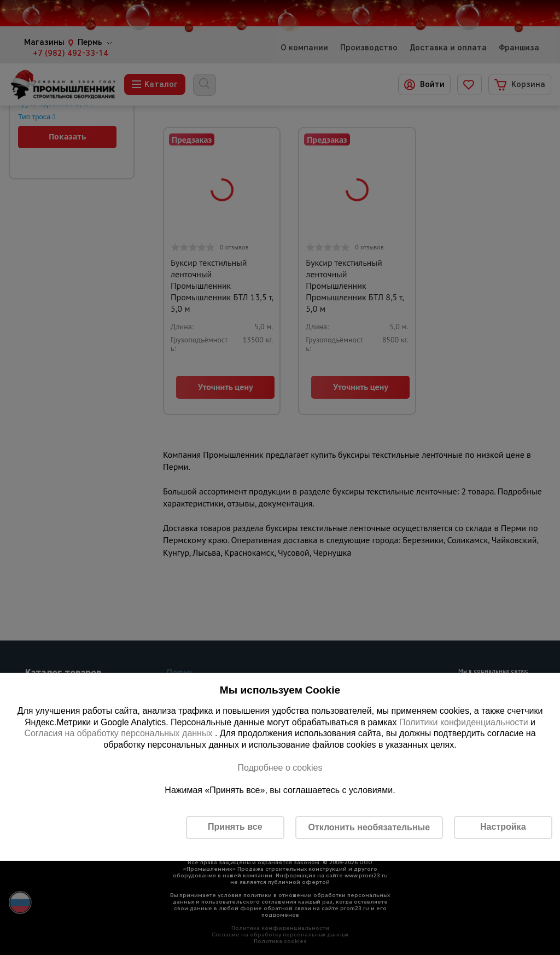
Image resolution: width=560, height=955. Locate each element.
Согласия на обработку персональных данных (119, 733)
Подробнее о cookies (280, 768)
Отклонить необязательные (369, 827)
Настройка (503, 827)
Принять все (235, 827)
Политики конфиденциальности (464, 722)
